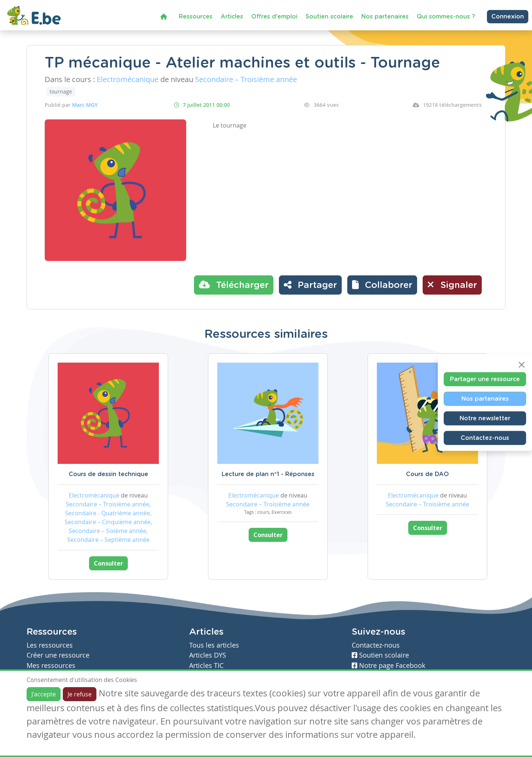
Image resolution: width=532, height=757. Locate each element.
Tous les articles (214, 645)
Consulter (108, 563)
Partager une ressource (485, 379)
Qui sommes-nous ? (446, 17)
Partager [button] (310, 285)
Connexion (508, 17)
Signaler (452, 285)
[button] (382, 285)
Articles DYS (208, 655)
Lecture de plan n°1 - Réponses (268, 474)
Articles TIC (206, 666)
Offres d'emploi (274, 17)
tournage (61, 91)
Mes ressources (51, 666)
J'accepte (44, 694)
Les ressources (50, 645)
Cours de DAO (427, 474)
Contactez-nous (485, 438)
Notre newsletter (485, 418)
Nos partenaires (385, 17)
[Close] (522, 365)
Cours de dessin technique (108, 474)
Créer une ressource (58, 655)
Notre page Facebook (388, 666)
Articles (232, 17)
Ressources (196, 17)
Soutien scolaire (329, 17)
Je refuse (80, 694)
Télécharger (234, 285)
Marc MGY (85, 105)
